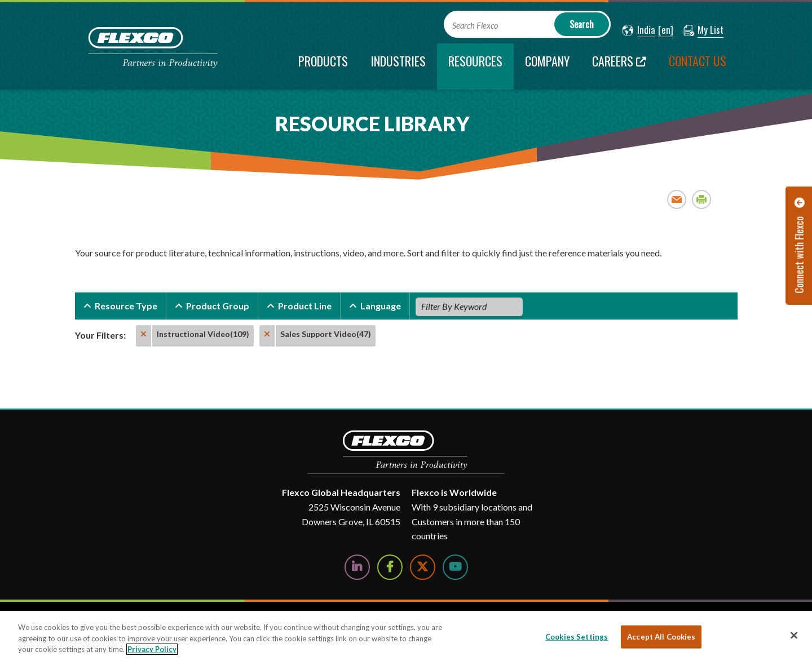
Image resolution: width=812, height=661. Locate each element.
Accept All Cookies (661, 636)
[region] (406, 636)
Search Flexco (475, 26)
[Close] (794, 635)
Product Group (218, 306)
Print (702, 199)
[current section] (475, 66)
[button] (639, 30)
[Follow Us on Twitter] (423, 567)
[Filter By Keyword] (469, 307)
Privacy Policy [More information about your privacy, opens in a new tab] (152, 649)
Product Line (305, 306)
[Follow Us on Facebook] (390, 567)
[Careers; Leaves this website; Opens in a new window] (619, 66)
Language (381, 306)
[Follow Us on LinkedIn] (357, 567)
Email (677, 199)
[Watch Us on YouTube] (455, 567)
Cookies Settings (577, 636)
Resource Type (126, 306)
